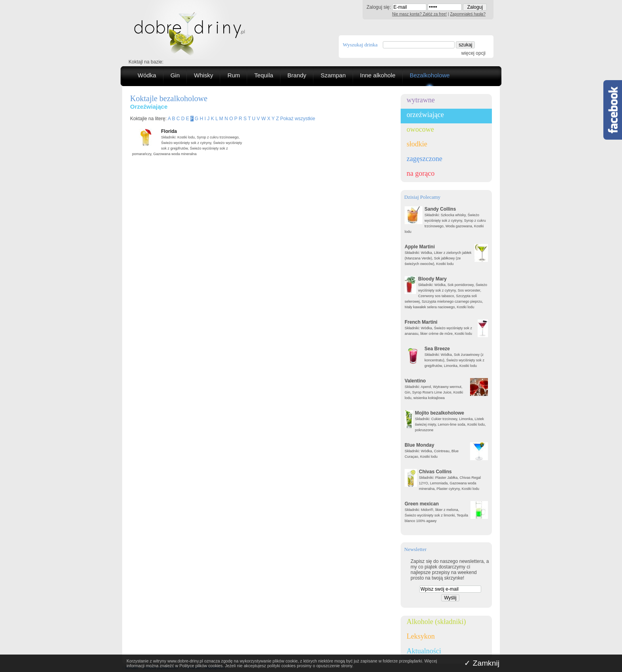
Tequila (264, 75)
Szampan (333, 75)
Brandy (297, 75)
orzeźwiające (425, 115)
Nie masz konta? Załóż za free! (420, 14)
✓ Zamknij (482, 663)
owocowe (420, 129)
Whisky (203, 75)
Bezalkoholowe (430, 75)
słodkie (417, 144)
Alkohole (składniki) (436, 622)
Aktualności (424, 651)
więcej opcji (473, 53)
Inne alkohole (378, 75)
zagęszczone (424, 159)
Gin (175, 75)
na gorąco (420, 173)
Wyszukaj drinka (360, 45)
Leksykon (421, 636)
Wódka (147, 75)
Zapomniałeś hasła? (468, 14)
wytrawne (421, 100)
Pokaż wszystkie (298, 119)
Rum (234, 75)
